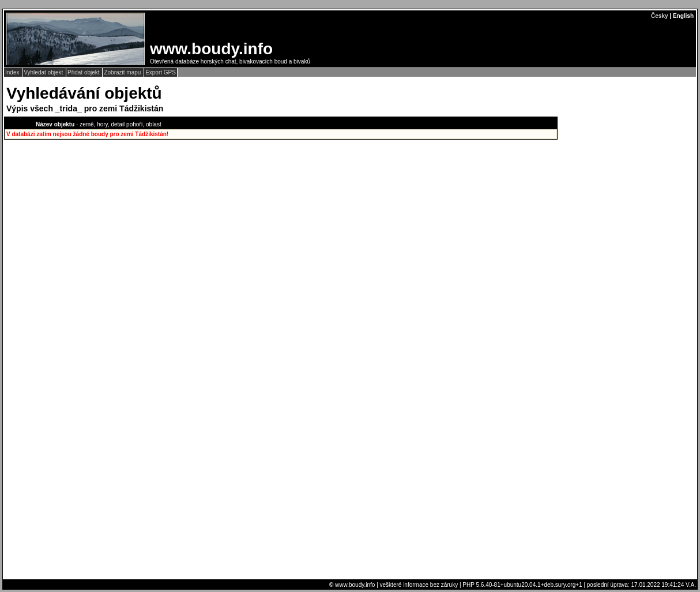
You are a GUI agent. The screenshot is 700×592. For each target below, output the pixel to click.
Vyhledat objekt (44, 72)
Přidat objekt (84, 72)
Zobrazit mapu (123, 72)
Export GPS (161, 72)
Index (13, 72)
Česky (659, 16)
